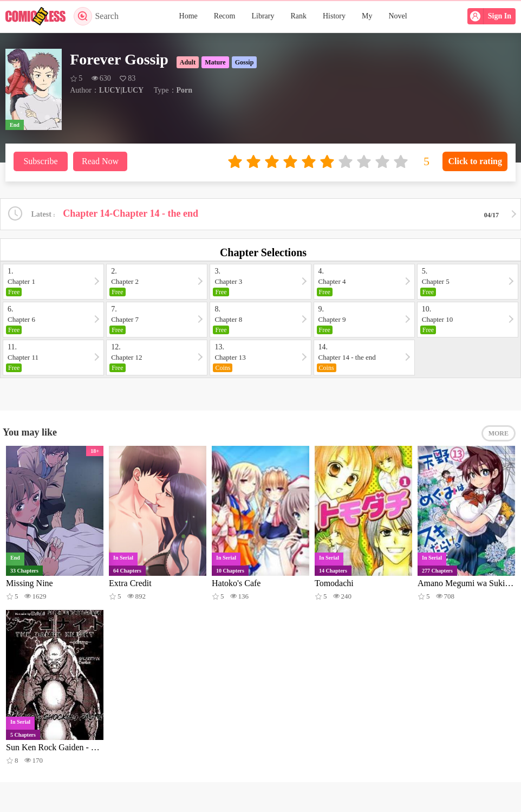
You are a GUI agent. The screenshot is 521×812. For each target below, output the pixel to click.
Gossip (245, 62)
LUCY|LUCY (121, 90)
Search (96, 16)
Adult (188, 62)
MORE (499, 433)
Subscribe (40, 161)
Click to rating (475, 161)
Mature (215, 62)
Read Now (100, 161)
